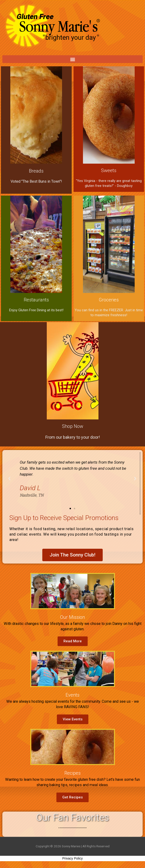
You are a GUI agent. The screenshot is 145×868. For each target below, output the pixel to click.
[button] (72, 59)
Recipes (72, 773)
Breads (36, 171)
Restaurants (36, 300)
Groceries (109, 300)
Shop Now (73, 426)
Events (72, 695)
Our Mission (72, 617)
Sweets (109, 170)
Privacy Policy (72, 858)
